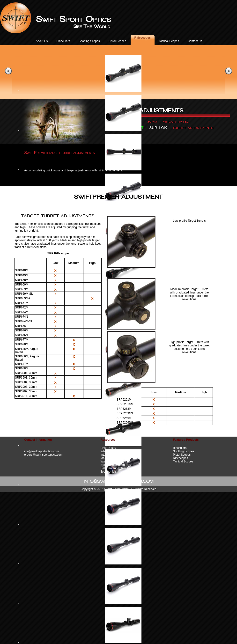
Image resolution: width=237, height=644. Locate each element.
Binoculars (63, 41)
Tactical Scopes (169, 41)
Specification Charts (114, 465)
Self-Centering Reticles (115, 468)
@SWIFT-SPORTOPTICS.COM (123, 481)
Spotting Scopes (89, 41)
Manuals (106, 458)
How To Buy (108, 448)
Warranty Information (114, 461)
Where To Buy (110, 451)
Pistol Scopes (117, 41)
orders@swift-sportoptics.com (43, 455)
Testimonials (109, 472)
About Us (42, 41)
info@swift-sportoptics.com (42, 451)
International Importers (115, 455)
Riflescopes (143, 38)
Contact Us (195, 41)
